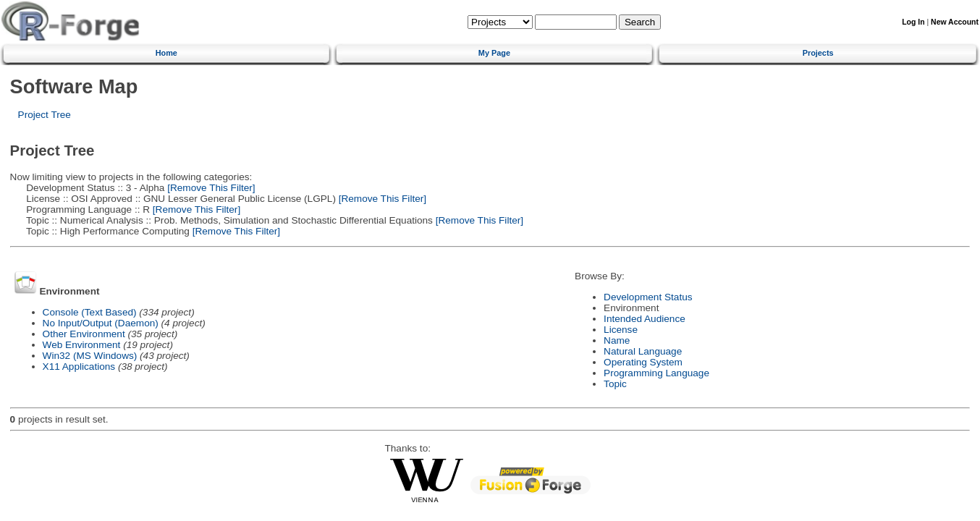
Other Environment (84, 334)
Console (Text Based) (90, 312)
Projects (818, 53)
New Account (955, 22)
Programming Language (656, 373)
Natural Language (643, 351)
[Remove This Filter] (210, 188)
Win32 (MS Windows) (90, 356)
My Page (494, 53)
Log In (913, 22)
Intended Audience (645, 319)
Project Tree (45, 115)
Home (166, 53)
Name (617, 340)
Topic (615, 384)
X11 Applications (79, 367)
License (621, 330)
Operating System (643, 362)
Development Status (648, 297)
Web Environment (82, 345)
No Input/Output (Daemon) (101, 323)
